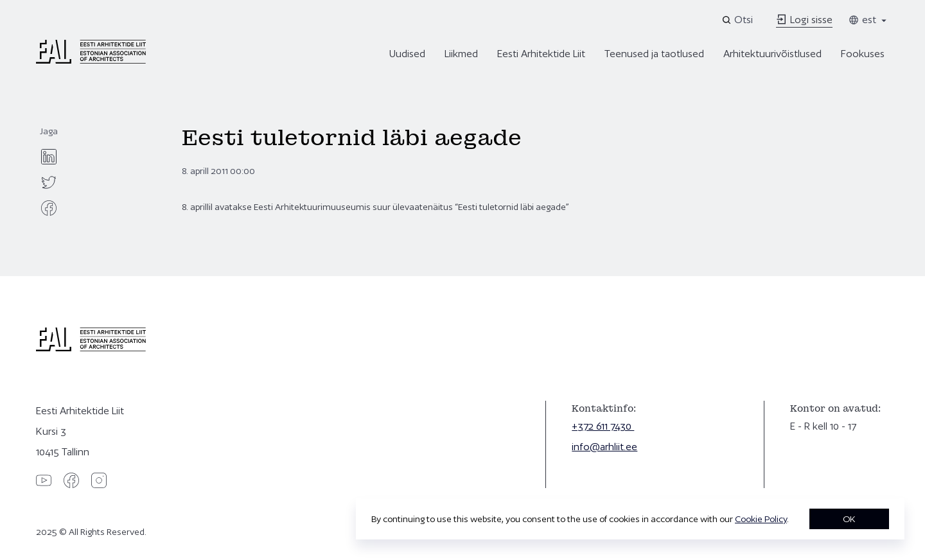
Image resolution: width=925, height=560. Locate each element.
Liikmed (461, 54)
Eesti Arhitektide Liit (541, 54)
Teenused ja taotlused (654, 54)
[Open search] (738, 20)
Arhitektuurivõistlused (772, 54)
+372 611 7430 (603, 426)
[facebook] (49, 208)
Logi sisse (804, 20)
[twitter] (49, 182)
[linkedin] (49, 157)
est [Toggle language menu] (868, 20)
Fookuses (863, 54)
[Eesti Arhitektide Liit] (91, 60)
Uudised (407, 54)
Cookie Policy (761, 519)
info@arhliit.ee (604, 447)
